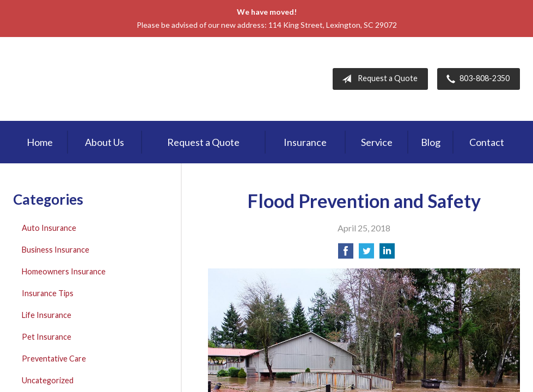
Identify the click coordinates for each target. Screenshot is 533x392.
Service (377, 142)
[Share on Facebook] (346, 254)
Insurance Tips (48, 293)
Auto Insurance (49, 228)
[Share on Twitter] (366, 254)
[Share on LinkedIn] (387, 254)
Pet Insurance (47, 337)
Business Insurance (56, 250)
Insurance (305, 142)
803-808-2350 (476, 79)
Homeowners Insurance (64, 271)
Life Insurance (47, 315)
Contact (487, 142)
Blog (431, 142)
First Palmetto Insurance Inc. (105, 79)
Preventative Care (54, 359)
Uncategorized (48, 380)
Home (40, 142)
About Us (105, 142)
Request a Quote (378, 79)
